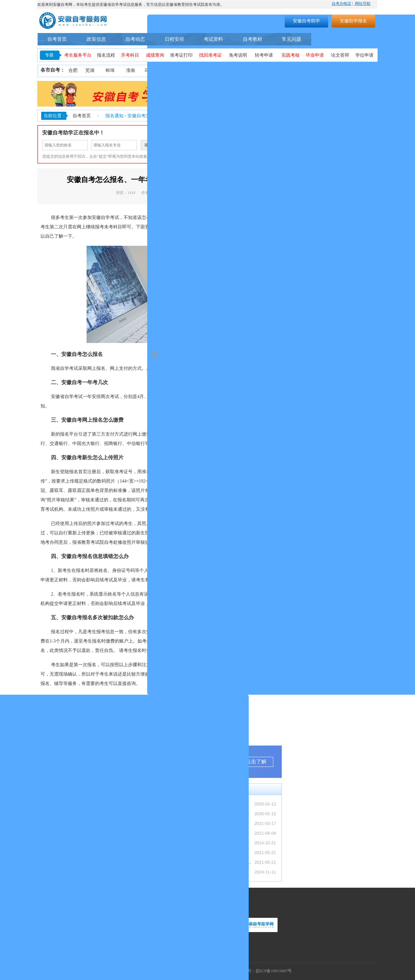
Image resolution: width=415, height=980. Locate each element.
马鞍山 (151, 70)
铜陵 (212, 70)
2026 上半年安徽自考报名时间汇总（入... (82, 872)
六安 (331, 70)
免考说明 (238, 55)
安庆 (192, 70)
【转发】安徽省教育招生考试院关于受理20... (85, 814)
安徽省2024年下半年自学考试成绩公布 (200, 872)
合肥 (73, 70)
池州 (369, 70)
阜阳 (273, 70)
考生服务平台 (78, 55)
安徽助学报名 (353, 21)
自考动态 (135, 39)
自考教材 (253, 39)
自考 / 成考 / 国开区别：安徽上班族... (78, 823)
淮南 (131, 70)
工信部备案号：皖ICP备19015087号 (259, 971)
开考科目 (130, 55)
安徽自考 (173, 217)
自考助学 (361, 39)
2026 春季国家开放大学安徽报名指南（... (82, 862)
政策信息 (96, 39)
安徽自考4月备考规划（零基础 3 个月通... (83, 843)
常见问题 (291, 39)
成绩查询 (155, 55)
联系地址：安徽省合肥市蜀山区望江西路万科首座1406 (89, 946)
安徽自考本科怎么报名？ (187, 823)
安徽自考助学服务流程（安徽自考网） (199, 833)
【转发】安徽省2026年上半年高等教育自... (84, 804)
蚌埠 (110, 70)
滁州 (253, 70)
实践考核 (290, 55)
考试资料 (213, 39)
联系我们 (48, 906)
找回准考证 (210, 55)
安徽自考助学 (306, 21)
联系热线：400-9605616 (61, 928)
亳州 (292, 70)
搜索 (239, 21)
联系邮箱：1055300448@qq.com (69, 937)
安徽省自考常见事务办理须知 (191, 843)
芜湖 (90, 70)
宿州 (311, 70)
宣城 (351, 70)
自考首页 (57, 39)
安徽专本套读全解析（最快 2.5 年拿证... (81, 833)
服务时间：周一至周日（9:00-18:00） (73, 919)
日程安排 (174, 39)
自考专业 (327, 39)
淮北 (172, 70)
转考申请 (264, 55)
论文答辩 (340, 55)
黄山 (233, 70)
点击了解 (256, 762)
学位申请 (364, 55)
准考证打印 (181, 55)
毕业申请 (315, 55)
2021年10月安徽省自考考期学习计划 (198, 852)
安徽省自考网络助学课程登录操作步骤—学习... (207, 862)
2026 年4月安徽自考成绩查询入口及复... (81, 853)
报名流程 (106, 55)
